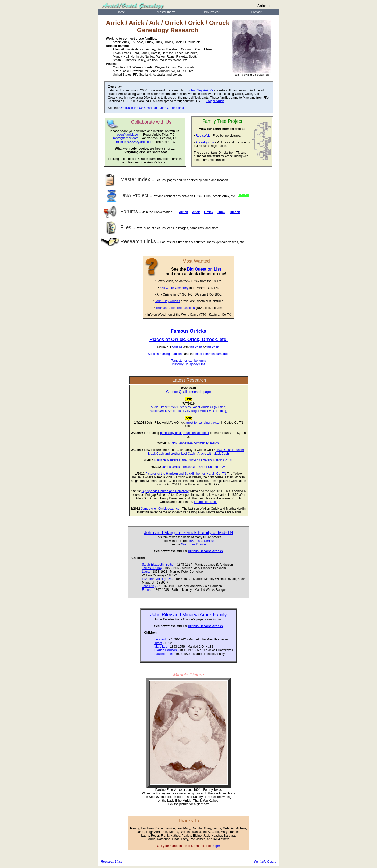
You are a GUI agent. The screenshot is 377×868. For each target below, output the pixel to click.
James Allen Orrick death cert (161, 509)
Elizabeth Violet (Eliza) (157, 579)
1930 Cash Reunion (230, 450)
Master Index (166, 12)
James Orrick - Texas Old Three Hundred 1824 (194, 467)
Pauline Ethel (164, 654)
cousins (177, 347)
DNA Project (211, 12)
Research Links (129, 241)
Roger (216, 846)
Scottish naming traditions (166, 354)
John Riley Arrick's (200, 90)
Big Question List (204, 269)
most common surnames (212, 354)
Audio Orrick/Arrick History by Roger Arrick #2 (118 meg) (188, 411)
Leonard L (161, 639)
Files (117, 227)
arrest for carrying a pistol (203, 423)
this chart (196, 347)
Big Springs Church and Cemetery (165, 491)
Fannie (146, 590)
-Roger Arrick (215, 101)
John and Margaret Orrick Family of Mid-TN (188, 533)
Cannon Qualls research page (188, 392)
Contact (256, 12)
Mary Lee (161, 647)
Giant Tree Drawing (194, 544)
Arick (196, 212)
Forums (120, 211)
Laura (146, 572)
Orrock (235, 212)
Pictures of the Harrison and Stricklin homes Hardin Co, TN (186, 474)
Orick (221, 212)
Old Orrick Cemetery (174, 288)
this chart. (213, 347)
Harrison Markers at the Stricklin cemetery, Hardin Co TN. (194, 460)
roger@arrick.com (129, 135)
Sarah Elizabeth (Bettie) (158, 565)
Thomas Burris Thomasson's (175, 308)
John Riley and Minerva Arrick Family (188, 615)
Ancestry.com (205, 142)
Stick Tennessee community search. (195, 443)
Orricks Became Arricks (205, 551)
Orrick (209, 212)
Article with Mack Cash (213, 454)
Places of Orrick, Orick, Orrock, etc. (188, 340)
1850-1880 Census (201, 541)
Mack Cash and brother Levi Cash (171, 454)
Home (121, 12)
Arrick (183, 212)
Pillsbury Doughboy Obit (188, 364)
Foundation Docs (206, 502)
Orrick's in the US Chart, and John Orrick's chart (152, 108)
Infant (158, 643)
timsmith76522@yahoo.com (134, 142)
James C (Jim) (152, 568)
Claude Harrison (166, 650)
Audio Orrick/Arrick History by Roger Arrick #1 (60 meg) (188, 407)
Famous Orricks (188, 331)
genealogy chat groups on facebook (185, 433)
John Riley (149, 586)
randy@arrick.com (126, 138)
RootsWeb (203, 136)
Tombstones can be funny (188, 361)
